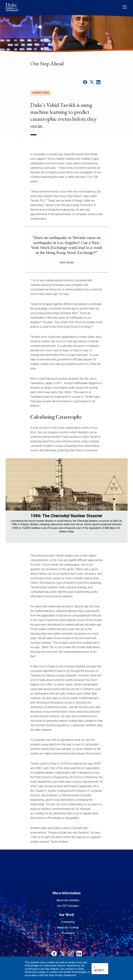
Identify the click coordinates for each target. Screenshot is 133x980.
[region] (67, 506)
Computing (68, 922)
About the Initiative (68, 900)
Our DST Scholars (68, 906)
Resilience (68, 933)
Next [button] (123, 502)
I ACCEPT (99, 969)
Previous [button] (10, 502)
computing (41, 93)
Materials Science (68, 927)
